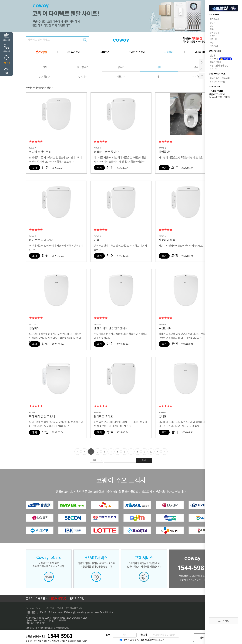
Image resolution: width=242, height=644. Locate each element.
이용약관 (40, 598)
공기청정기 (45, 77)
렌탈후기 (213, 55)
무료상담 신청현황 (217, 82)
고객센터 (169, 52)
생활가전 (121, 77)
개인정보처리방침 (57, 598)
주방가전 (83, 77)
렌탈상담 (6, 40)
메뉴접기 (202, 62)
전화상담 (6, 51)
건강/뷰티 (197, 77)
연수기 (197, 67)
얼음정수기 (83, 67)
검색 (85, 40)
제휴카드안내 (215, 62)
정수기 (121, 67)
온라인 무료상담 (137, 52)
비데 (159, 67)
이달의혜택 (200, 52)
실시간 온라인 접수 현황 (220, 78)
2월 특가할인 (73, 52)
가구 (159, 77)
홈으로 (29, 598)
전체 (45, 67)
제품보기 (105, 52)
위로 (6, 71)
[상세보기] (160, 640)
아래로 (202, 76)
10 (151, 452)
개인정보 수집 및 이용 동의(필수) (139, 640)
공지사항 (213, 69)
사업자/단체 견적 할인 (219, 65)
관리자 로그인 (77, 598)
